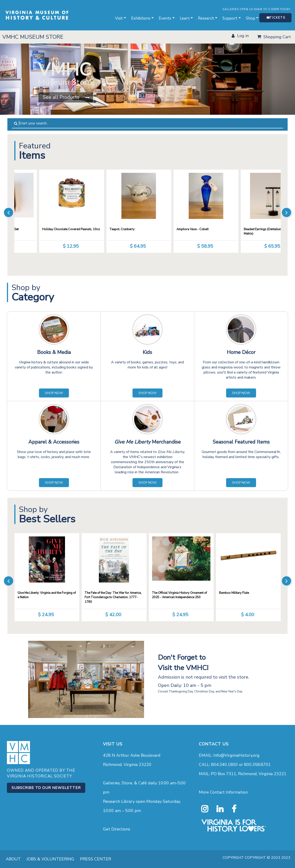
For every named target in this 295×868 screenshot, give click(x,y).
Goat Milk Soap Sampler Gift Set (25, 229)
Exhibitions (141, 18)
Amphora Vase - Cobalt (221, 229)
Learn (185, 18)
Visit (119, 18)
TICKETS (277, 18)
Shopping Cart (277, 37)
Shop (251, 18)
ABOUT (13, 859)
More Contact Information (223, 792)
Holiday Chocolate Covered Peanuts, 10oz (99, 229)
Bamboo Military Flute (234, 593)
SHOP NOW (54, 393)
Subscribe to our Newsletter (46, 788)
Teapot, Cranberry (150, 229)
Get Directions (117, 829)
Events (165, 18)
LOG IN (243, 36)
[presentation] (9, 212)
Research (206, 18)
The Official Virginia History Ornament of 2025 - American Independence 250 (179, 595)
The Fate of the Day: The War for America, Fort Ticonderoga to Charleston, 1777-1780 (113, 597)
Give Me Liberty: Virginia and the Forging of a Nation (47, 595)
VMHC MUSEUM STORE (33, 37)
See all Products (61, 97)
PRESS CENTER (96, 859)
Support (230, 18)
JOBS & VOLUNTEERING (50, 859)
